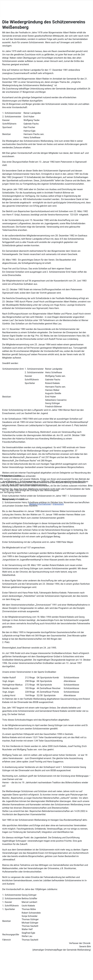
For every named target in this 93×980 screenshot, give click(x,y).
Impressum (58, 504)
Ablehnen (24, 499)
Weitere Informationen (40, 504)
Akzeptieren (8, 499)
